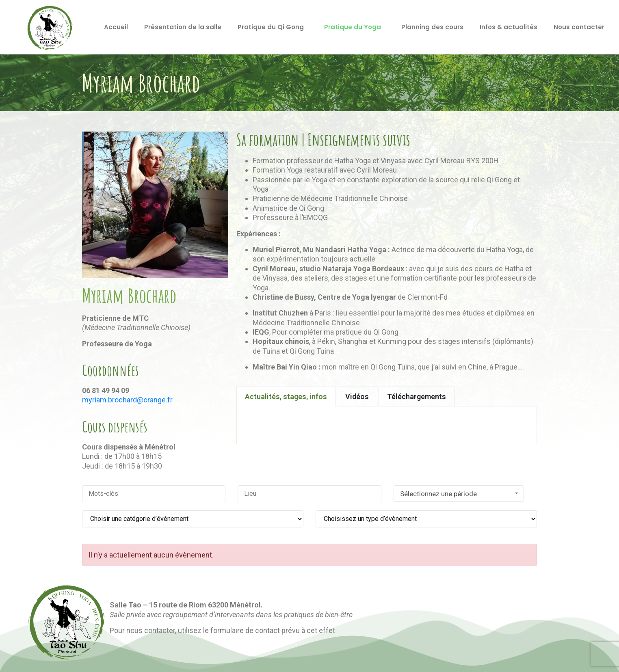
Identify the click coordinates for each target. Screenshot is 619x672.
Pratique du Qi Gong (271, 27)
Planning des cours (432, 27)
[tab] (286, 397)
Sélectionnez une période (460, 494)
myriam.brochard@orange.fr (127, 400)
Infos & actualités (509, 27)
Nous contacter (579, 27)
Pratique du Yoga (353, 27)
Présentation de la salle (183, 27)
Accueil (116, 27)
